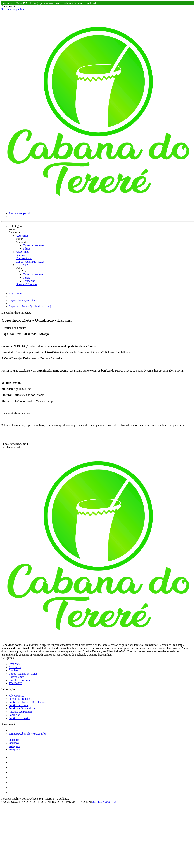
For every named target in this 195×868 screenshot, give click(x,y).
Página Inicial (16, 293)
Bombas (20, 255)
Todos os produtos (33, 245)
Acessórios (22, 236)
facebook (14, 740)
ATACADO (22, 252)
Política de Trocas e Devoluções (27, 702)
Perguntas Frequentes (21, 699)
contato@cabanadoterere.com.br (27, 734)
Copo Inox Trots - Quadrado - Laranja (30, 306)
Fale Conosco (16, 696)
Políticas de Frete (19, 705)
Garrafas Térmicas (26, 284)
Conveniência (24, 258)
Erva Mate (22, 265)
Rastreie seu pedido (13, 9)
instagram (14, 746)
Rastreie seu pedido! (20, 712)
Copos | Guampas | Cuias (30, 262)
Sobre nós (14, 715)
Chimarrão (29, 281)
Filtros (27, 249)
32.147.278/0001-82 (104, 802)
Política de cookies (19, 718)
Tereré (27, 278)
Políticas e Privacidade (22, 708)
